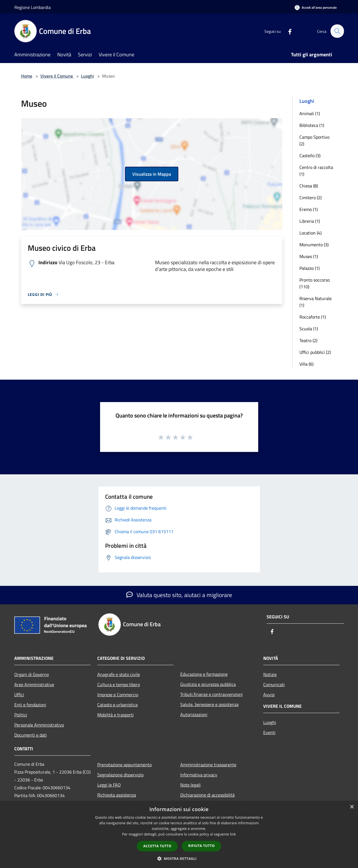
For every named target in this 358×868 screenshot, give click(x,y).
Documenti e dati (31, 735)
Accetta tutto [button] (157, 846)
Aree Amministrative (34, 684)
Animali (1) (310, 113)
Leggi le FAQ (109, 785)
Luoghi (87, 76)
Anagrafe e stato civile (119, 674)
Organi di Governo (32, 674)
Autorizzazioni (194, 714)
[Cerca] (337, 31)
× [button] (352, 807)
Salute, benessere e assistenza (209, 704)
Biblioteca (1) (312, 125)
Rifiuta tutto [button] (201, 846)
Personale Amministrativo (39, 725)
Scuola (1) (309, 329)
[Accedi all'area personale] (316, 7)
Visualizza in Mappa (152, 174)
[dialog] (179, 835)
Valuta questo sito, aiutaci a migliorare (179, 595)
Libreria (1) (310, 221)
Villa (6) (306, 364)
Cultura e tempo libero (119, 684)
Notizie (270, 674)
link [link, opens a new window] (233, 834)
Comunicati (274, 684)
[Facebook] (287, 31)
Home (27, 76)
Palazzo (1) (310, 268)
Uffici (19, 695)
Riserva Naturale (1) (316, 302)
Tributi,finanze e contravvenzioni (212, 694)
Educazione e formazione (204, 674)
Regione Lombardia (33, 7)
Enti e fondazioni (30, 705)
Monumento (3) (314, 245)
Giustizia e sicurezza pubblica (208, 684)
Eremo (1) (309, 209)
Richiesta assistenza (117, 795)
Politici (21, 715)
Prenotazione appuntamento (124, 765)
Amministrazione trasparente (208, 765)
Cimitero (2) (310, 198)
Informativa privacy (199, 775)
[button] (179, 858)
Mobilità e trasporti (116, 715)
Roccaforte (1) (313, 317)
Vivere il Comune (57, 76)
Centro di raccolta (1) (316, 171)
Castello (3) (310, 156)
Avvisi (269, 695)
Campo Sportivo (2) (314, 140)
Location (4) (310, 233)
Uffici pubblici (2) (315, 352)
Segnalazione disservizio (120, 775)
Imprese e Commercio (118, 695)
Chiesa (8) (309, 186)
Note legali (190, 785)
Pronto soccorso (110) (315, 283)
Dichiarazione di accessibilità (207, 795)
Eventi (269, 732)
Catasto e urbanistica (117, 705)
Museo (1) (309, 256)
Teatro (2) (308, 340)
